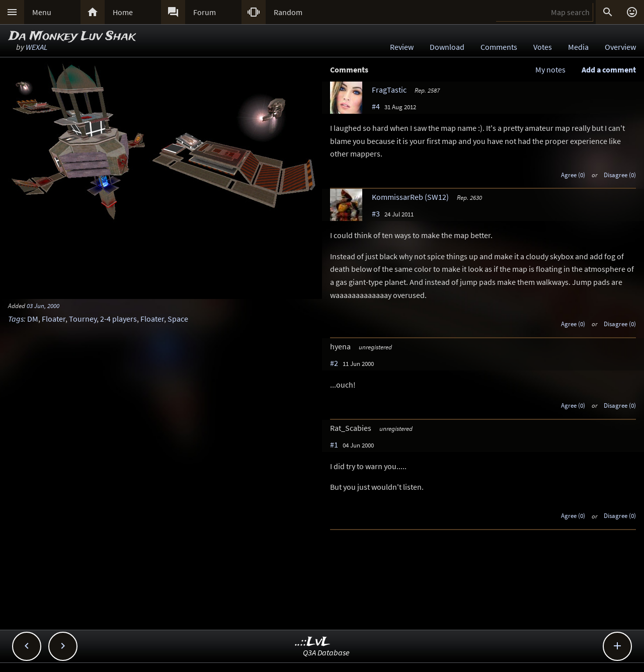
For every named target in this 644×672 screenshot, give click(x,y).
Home (123, 12)
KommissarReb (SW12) (410, 197)
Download (447, 47)
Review (402, 47)
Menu (42, 12)
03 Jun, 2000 (43, 306)
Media (578, 47)
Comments (499, 47)
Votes (543, 47)
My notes (550, 69)
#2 (334, 363)
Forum (205, 12)
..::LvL (313, 642)
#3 (376, 213)
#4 (376, 106)
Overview (620, 47)
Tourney (83, 319)
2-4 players (118, 319)
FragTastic (389, 90)
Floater (54, 319)
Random (288, 12)
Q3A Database (326, 652)
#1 (334, 444)
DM (33, 319)
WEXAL (36, 47)
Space (178, 319)
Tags (16, 319)
